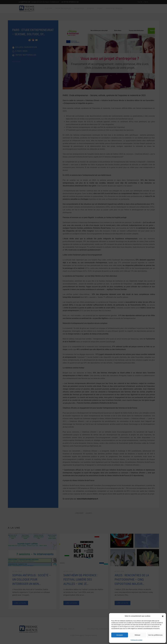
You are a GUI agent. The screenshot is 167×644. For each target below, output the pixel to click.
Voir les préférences (155, 635)
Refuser (138, 635)
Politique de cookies (136, 640)
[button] (163, 616)
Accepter (120, 635)
